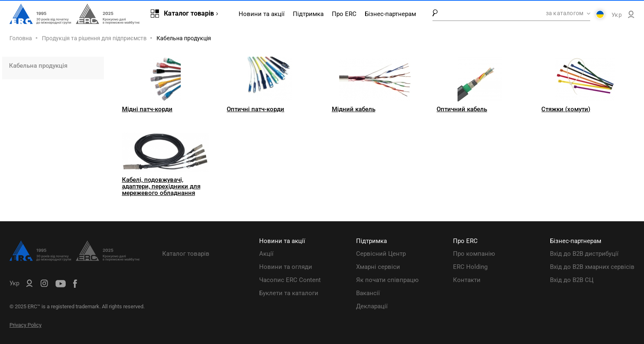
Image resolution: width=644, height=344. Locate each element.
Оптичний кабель (462, 109)
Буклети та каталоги (289, 293)
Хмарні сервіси (378, 267)
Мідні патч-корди (147, 109)
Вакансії (368, 293)
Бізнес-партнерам (390, 14)
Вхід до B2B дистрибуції (584, 254)
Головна (21, 38)
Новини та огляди (286, 267)
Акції (266, 254)
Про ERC (344, 14)
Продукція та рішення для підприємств (94, 38)
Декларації (372, 306)
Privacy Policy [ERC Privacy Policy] (25, 325)
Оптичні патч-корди (255, 109)
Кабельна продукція (38, 66)
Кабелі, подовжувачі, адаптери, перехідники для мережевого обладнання (161, 186)
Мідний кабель (354, 109)
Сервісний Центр (381, 254)
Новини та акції (262, 14)
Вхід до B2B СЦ (572, 280)
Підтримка (308, 14)
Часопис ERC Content (290, 280)
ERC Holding (470, 267)
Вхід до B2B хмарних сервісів (592, 267)
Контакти (467, 280)
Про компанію (474, 254)
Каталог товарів (186, 254)
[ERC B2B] (631, 16)
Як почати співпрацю (387, 280)
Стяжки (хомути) (566, 109)
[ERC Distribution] (75, 259)
